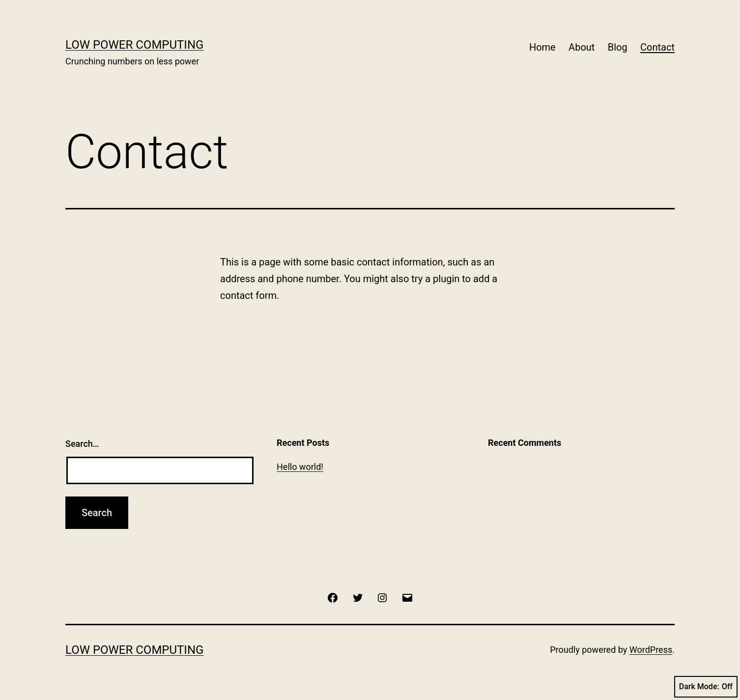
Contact (657, 47)
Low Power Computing (134, 45)
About (582, 47)
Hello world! (300, 467)
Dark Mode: (706, 687)
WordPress (651, 650)
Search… (82, 444)
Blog (618, 47)
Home (542, 47)
